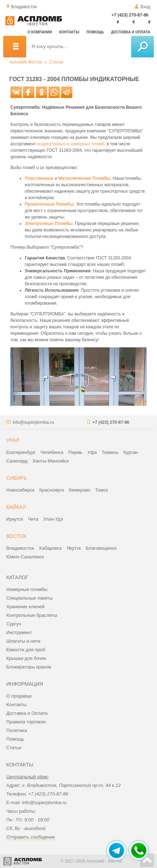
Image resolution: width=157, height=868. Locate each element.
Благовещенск (101, 548)
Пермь (76, 452)
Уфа (92, 452)
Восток (16, 536)
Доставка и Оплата (27, 713)
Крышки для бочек (26, 658)
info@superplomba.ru (33, 422)
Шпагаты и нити (23, 641)
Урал (13, 440)
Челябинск (52, 452)
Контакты (69, 32)
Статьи (56, 62)
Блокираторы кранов (28, 667)
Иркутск (15, 519)
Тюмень (110, 452)
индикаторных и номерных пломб (70, 144)
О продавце (19, 696)
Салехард (17, 461)
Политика (16, 730)
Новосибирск (20, 490)
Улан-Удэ (53, 519)
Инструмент (19, 632)
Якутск (74, 548)
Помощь (95, 32)
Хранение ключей (25, 607)
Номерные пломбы (27, 589)
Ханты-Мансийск (50, 461)
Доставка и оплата (131, 32)
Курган (130, 452)
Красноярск (52, 490)
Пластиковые (39, 178)
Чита (33, 519)
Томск (102, 490)
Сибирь (16, 478)
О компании (40, 32)
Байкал (16, 507)
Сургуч (13, 624)
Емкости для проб (26, 650)
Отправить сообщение (30, 837)
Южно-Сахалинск (25, 557)
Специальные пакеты (29, 598)
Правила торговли (26, 722)
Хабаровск (51, 548)
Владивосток (20, 548)
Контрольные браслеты (32, 615)
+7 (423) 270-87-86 (130, 15)
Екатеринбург (21, 452)
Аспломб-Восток (26, 62)
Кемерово (80, 490)
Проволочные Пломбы (49, 204)
